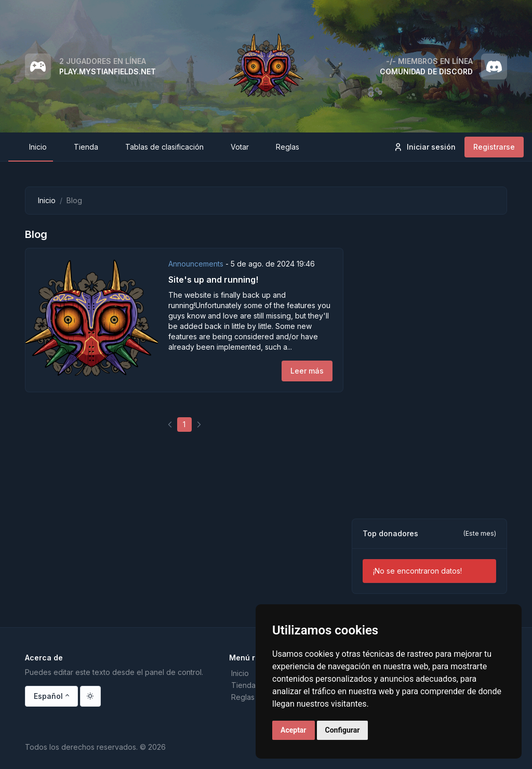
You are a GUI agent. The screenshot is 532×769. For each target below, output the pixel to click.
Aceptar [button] (294, 730)
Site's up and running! (213, 280)
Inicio (47, 200)
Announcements (197, 264)
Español (48, 696)
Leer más (307, 371)
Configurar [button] (343, 730)
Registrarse (494, 147)
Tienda (243, 685)
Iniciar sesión (424, 147)
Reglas (243, 697)
